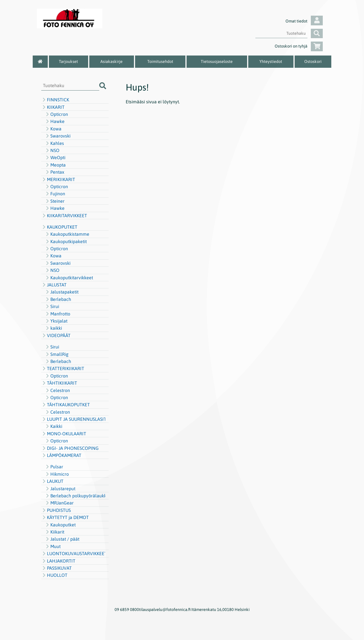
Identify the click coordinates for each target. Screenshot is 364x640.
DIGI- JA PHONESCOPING (70, 448)
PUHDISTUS (56, 510)
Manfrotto (57, 314)
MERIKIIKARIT (58, 179)
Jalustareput (60, 489)
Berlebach (58, 299)
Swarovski (58, 136)
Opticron (56, 114)
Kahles (54, 143)
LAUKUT (52, 481)
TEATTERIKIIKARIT (63, 368)
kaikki (53, 328)
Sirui (52, 306)
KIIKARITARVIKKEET (64, 216)
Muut (53, 546)
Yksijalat (56, 321)
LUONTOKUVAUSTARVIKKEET (73, 553)
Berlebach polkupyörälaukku (75, 496)
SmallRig (57, 354)
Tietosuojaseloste (217, 61)
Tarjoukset (68, 61)
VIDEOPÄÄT (56, 335)
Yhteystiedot (271, 61)
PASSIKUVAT (56, 568)
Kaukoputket (60, 525)
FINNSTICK (55, 100)
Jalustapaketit (62, 292)
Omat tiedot (304, 21)
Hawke (55, 121)
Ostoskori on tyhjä (299, 46)
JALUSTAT (54, 285)
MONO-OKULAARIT (64, 434)
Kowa (53, 129)
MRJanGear (59, 503)
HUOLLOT (54, 575)
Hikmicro (57, 474)
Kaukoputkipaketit (66, 241)
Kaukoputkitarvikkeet (69, 278)
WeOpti (55, 157)
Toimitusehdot (160, 61)
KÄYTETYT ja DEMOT (65, 517)
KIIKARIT (53, 107)
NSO (52, 150)
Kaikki (53, 426)
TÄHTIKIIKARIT (59, 383)
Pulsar (54, 467)
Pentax (54, 172)
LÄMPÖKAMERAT (61, 455)
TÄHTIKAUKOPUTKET (66, 405)
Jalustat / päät (62, 539)
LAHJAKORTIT (58, 561)
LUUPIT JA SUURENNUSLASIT (73, 419)
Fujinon (55, 194)
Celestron (57, 390)
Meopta (55, 165)
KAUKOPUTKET (59, 227)
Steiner (55, 201)
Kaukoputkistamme (67, 234)
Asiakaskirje (111, 61)
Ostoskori (313, 61)
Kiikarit (54, 532)
